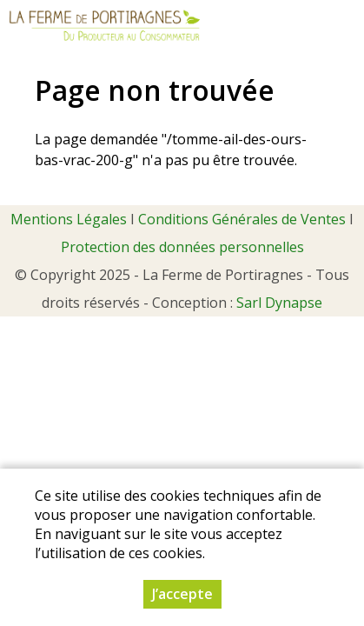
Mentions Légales (69, 219)
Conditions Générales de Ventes (242, 219)
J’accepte (182, 595)
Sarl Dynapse (279, 303)
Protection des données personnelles (182, 247)
